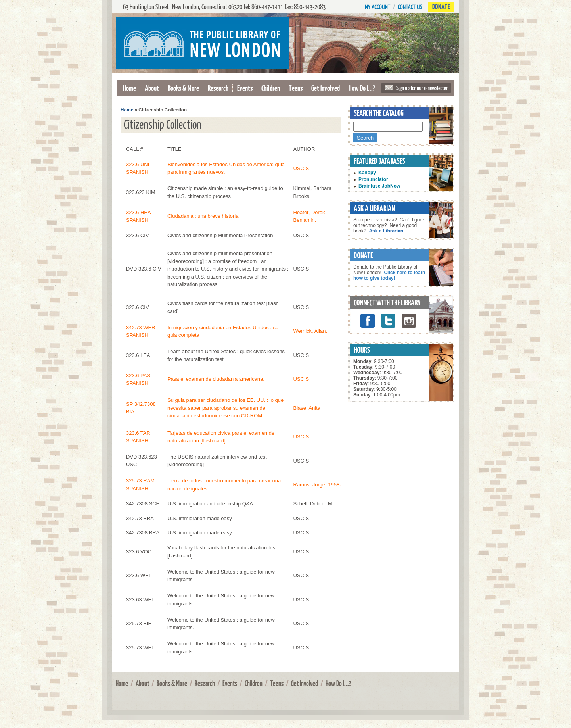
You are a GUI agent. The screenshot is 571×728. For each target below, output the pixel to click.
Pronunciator (373, 179)
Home (129, 88)
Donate (441, 7)
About (152, 88)
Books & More (183, 88)
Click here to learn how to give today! (389, 275)
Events (245, 88)
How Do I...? (362, 88)
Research (218, 88)
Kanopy (367, 173)
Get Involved (326, 88)
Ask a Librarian (386, 231)
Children (271, 88)
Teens (296, 88)
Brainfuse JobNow (379, 186)
